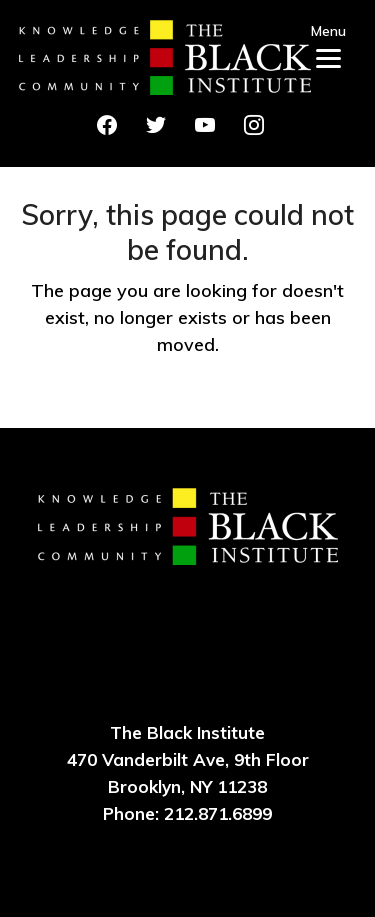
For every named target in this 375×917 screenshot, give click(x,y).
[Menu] (328, 42)
